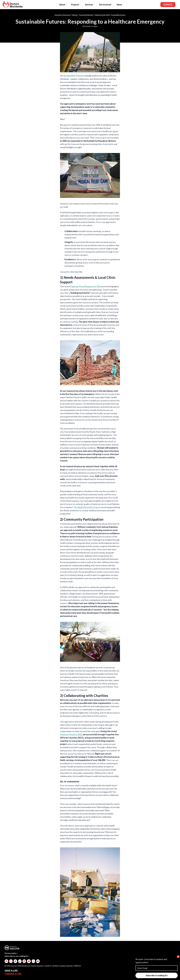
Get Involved (106, 5)
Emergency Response (62, 15)
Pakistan (75, 15)
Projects (76, 5)
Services (90, 5)
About (63, 5)
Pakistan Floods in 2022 (71, 734)
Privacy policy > (11, 953)
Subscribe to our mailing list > (17, 956)
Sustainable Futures (118, 15)
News (119, 5)
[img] (6, 961)
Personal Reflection (86, 15)
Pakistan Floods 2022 (102, 15)
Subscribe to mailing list (157, 975)
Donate (168, 5)
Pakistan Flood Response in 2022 (86, 286)
